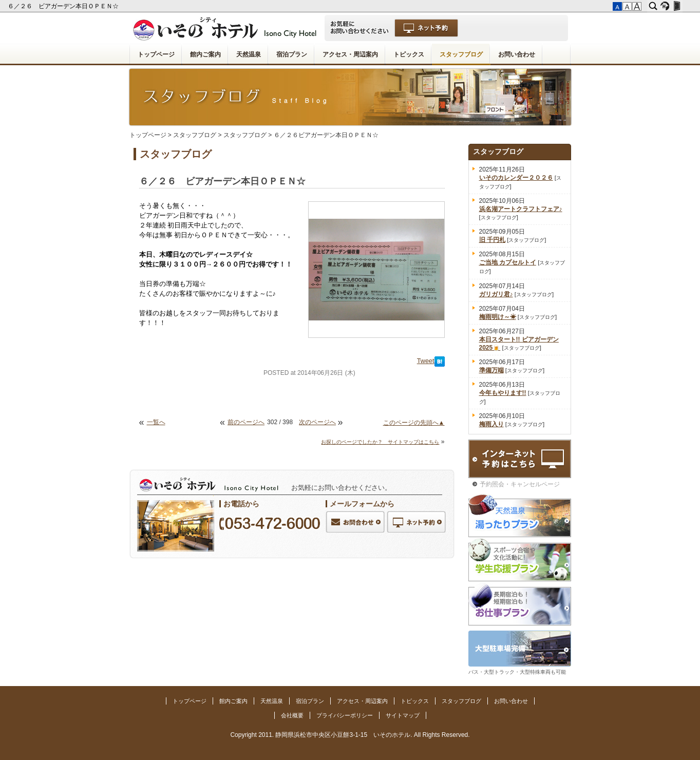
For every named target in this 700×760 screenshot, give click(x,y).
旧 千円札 (492, 240)
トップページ (156, 54)
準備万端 (491, 370)
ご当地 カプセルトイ (508, 262)
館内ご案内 (205, 54)
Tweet (426, 361)
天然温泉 (249, 54)
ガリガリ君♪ (496, 294)
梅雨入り (491, 424)
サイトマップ (403, 715)
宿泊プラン (292, 54)
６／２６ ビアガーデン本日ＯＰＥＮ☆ (64, 6)
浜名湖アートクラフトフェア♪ (521, 209)
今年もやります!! (503, 393)
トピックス (409, 54)
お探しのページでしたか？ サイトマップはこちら (380, 442)
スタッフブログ (461, 54)
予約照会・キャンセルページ (520, 484)
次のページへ (317, 422)
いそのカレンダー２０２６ (516, 178)
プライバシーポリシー (345, 715)
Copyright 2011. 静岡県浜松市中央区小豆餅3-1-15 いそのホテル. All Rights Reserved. (350, 735)
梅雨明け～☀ (498, 317)
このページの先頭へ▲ (414, 423)
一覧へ (156, 422)
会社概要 (292, 715)
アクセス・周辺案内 (350, 54)
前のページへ (246, 422)
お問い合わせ (517, 54)
